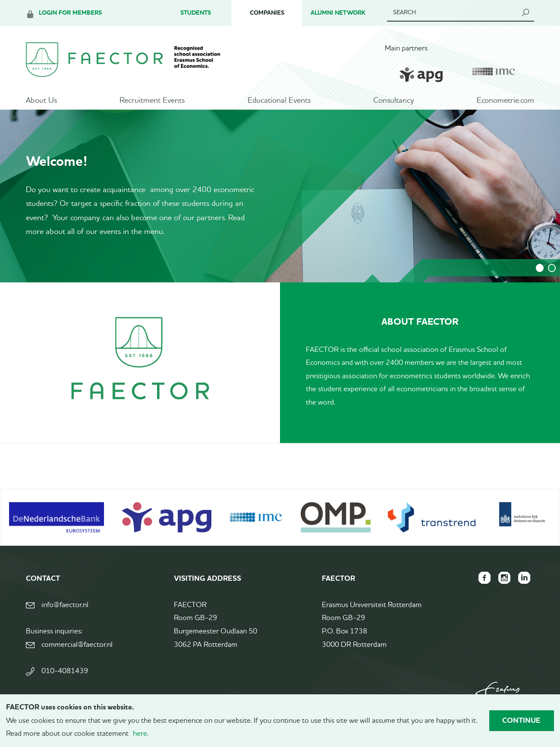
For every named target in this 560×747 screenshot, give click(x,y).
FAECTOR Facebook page (482, 585)
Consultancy (394, 101)
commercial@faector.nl (77, 652)
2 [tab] (552, 275)
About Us (41, 101)
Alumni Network (338, 13)
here (140, 734)
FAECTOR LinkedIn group (524, 585)
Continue (521, 720)
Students (196, 13)
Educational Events (279, 101)
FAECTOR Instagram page (503, 585)
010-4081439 (65, 678)
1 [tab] (540, 275)
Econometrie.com (505, 101)
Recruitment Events (152, 101)
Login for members (70, 13)
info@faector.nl (65, 612)
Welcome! (57, 168)
